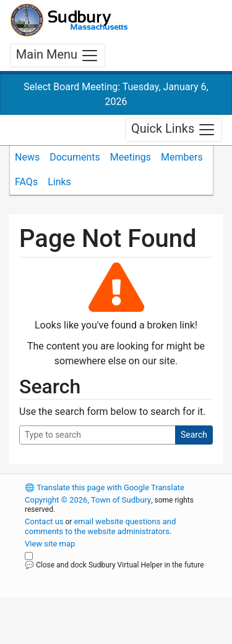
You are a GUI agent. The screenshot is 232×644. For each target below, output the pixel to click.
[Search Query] (97, 435)
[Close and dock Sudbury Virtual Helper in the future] (29, 556)
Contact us (44, 521)
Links (59, 182)
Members (182, 157)
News (27, 157)
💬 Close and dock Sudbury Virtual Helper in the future (114, 565)
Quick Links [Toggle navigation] (174, 130)
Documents (75, 157)
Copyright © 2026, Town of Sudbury (88, 500)
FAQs (26, 182)
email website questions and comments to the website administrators (100, 526)
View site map (50, 544)
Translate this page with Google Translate (105, 487)
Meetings (131, 157)
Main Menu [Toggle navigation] (58, 56)
